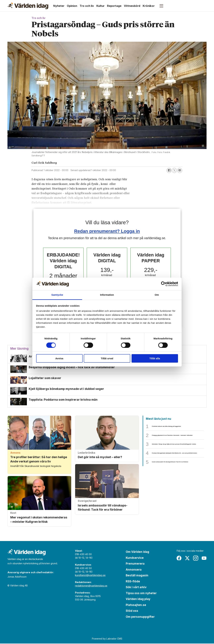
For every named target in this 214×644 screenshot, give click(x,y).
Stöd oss (132, 611)
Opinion (72, 6)
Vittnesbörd (132, 6)
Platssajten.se (136, 606)
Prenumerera (135, 564)
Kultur (100, 6)
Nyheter (59, 6)
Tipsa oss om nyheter (141, 594)
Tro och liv (87, 6)
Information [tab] (107, 295)
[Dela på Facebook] (169, 170)
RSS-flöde (133, 582)
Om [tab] (157, 295)
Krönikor (149, 6)
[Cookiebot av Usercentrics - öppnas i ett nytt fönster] (163, 284)
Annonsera (134, 570)
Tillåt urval (107, 358)
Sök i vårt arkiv (136, 588)
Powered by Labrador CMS (107, 639)
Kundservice (135, 558)
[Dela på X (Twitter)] (174, 170)
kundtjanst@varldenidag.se (90, 576)
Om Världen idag (137, 552)
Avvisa (59, 358)
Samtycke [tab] (57, 295)
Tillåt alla (155, 358)
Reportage (114, 6)
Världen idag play (138, 600)
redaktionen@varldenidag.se (91, 586)
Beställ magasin (137, 576)
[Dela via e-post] (180, 170)
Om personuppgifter (140, 617)
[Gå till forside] (28, 6)
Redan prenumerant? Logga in (107, 231)
